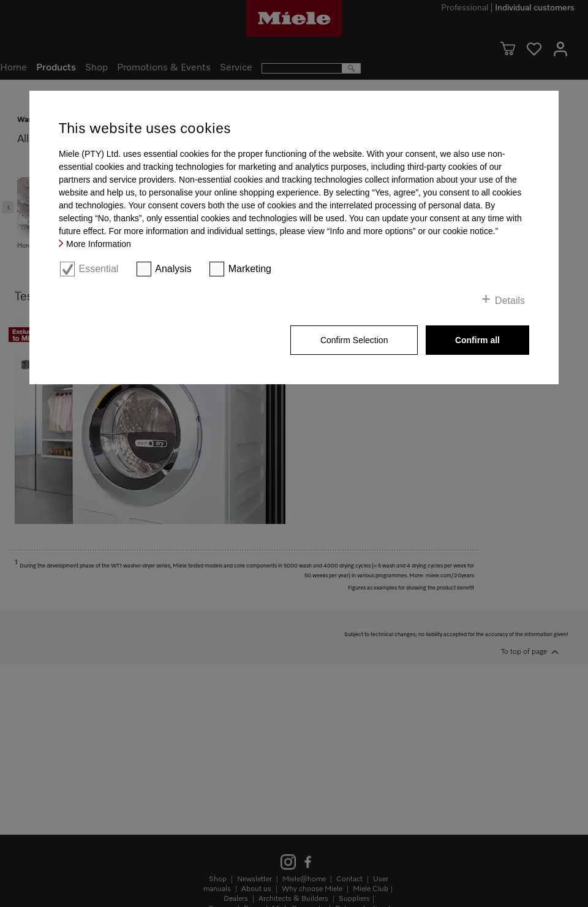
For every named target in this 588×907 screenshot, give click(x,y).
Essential (98, 269)
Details (510, 301)
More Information (99, 244)
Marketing (250, 269)
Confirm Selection (354, 340)
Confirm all (477, 340)
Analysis (173, 269)
